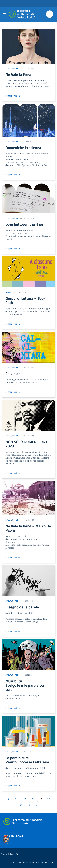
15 (29, 805)
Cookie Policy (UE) (9, 854)
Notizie (15, 68)
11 (33, 799)
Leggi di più (13, 96)
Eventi (8, 68)
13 (48, 799)
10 (25, 799)
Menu (4, 14)
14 (21, 805)
